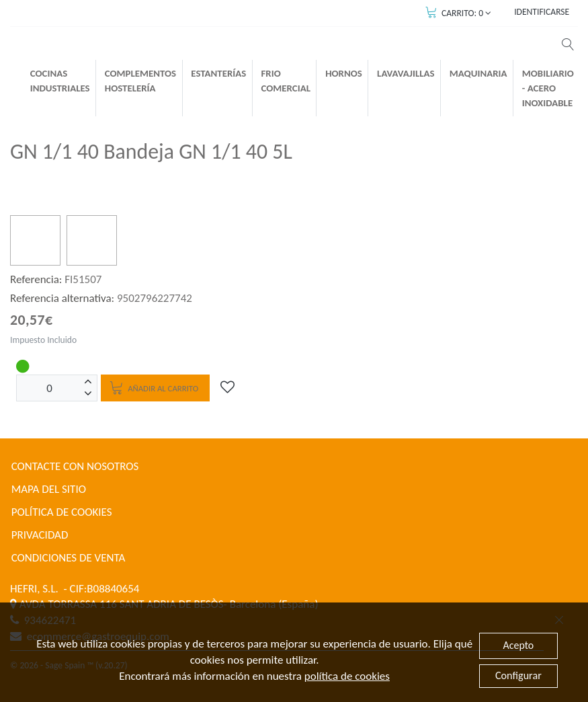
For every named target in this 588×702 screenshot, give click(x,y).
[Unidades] (50, 388)
